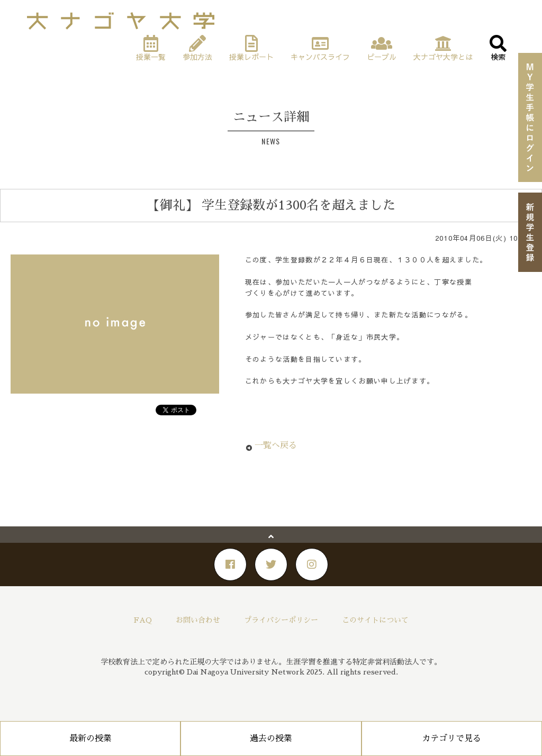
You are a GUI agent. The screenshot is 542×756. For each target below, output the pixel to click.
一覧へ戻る (276, 445)
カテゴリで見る (451, 739)
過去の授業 (271, 739)
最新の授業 (91, 739)
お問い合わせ (198, 620)
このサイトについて (375, 620)
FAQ (143, 620)
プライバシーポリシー (281, 620)
